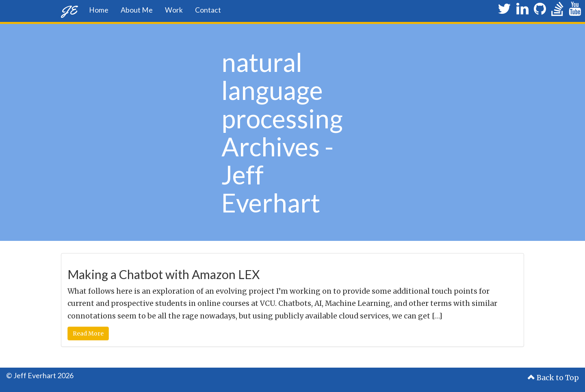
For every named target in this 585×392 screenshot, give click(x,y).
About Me (137, 10)
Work (174, 10)
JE (69, 10)
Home (99, 10)
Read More (88, 334)
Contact (208, 10)
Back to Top (553, 378)
